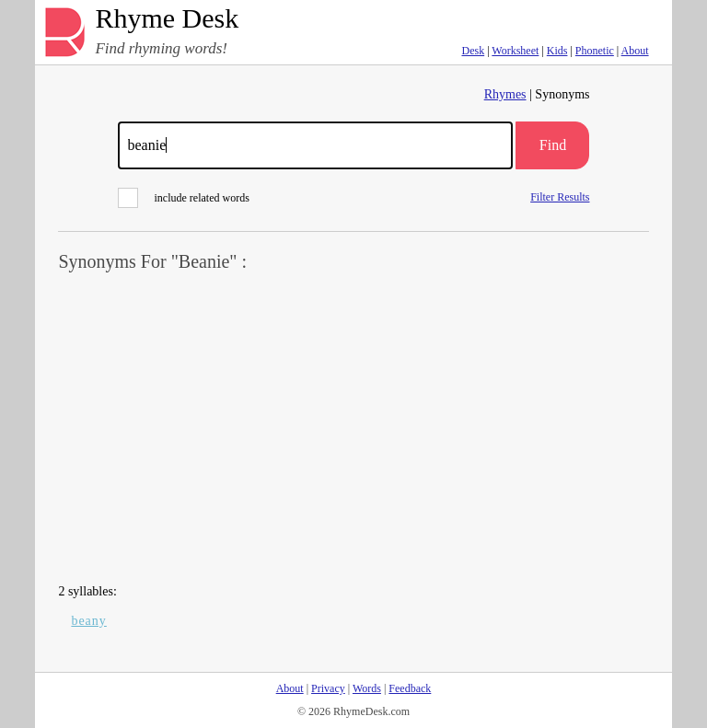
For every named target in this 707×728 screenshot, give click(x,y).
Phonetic (595, 51)
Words (367, 688)
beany (88, 621)
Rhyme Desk (167, 19)
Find (553, 145)
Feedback (410, 688)
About (635, 51)
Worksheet (515, 51)
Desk (473, 51)
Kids (557, 51)
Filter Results (560, 196)
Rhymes (505, 94)
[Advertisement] (354, 429)
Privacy (328, 688)
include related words (184, 198)
